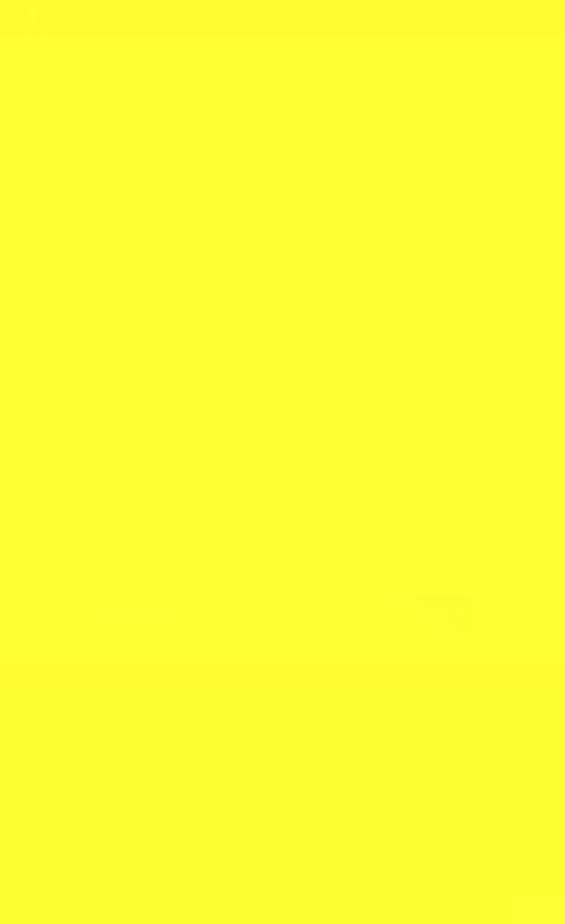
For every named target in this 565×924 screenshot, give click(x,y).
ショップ (437, 19)
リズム (352, 167)
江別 (155, 175)
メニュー (355, 19)
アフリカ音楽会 (305, 167)
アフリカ (174, 159)
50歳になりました (498, 237)
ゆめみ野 (174, 167)
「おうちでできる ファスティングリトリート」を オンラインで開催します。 (516, 218)
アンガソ (333, 167)
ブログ (273, 19)
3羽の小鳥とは (191, 19)
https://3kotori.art (113, 763)
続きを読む (321, 252)
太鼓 (378, 167)
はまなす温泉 (179, 368)
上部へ (551, 909)
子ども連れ (397, 167)
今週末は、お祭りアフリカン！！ (211, 341)
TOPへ (521, 909)
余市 (366, 167)
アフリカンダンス (205, 159)
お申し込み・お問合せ (519, 19)
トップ (109, 19)
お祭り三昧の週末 (179, 139)
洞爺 (388, 368)
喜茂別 (350, 368)
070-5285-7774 (111, 729)
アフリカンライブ (267, 167)
